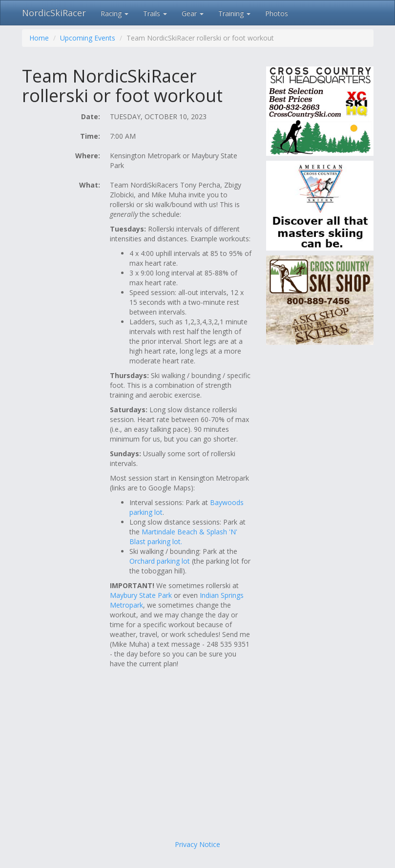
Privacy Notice (197, 844)
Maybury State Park (141, 595)
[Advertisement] (198, 762)
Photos (277, 13)
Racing (114, 13)
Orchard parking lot (160, 561)
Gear (193, 13)
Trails (155, 13)
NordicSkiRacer (54, 13)
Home (39, 38)
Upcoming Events (88, 38)
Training (234, 13)
